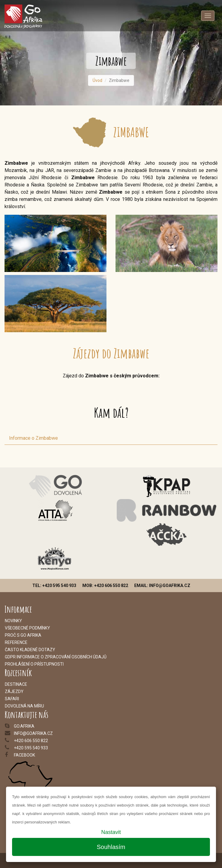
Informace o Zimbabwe (33, 438)
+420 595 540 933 (31, 748)
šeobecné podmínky (29, 628)
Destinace (16, 684)
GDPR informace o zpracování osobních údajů (56, 657)
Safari (12, 699)
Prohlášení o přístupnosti (34, 664)
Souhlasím (111, 847)
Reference (16, 642)
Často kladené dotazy (30, 650)
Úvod (97, 80)
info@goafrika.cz (33, 733)
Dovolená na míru (24, 706)
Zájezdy (14, 692)
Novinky (13, 621)
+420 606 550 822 (31, 741)
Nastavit (111, 832)
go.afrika (24, 726)
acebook (25, 755)
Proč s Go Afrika (23, 635)
